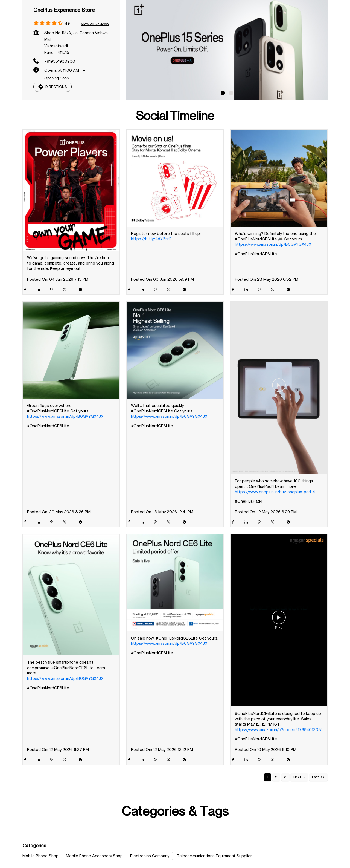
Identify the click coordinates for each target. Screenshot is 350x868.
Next (297, 817)
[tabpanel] (227, 89)
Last (315, 817)
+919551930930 (60, 102)
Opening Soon (57, 119)
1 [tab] (223, 134)
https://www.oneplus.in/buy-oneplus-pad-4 (275, 532)
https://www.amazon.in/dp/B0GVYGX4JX (273, 285)
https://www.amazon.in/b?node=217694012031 (279, 770)
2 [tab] (231, 134)
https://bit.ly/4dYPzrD (151, 279)
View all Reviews (95, 64)
